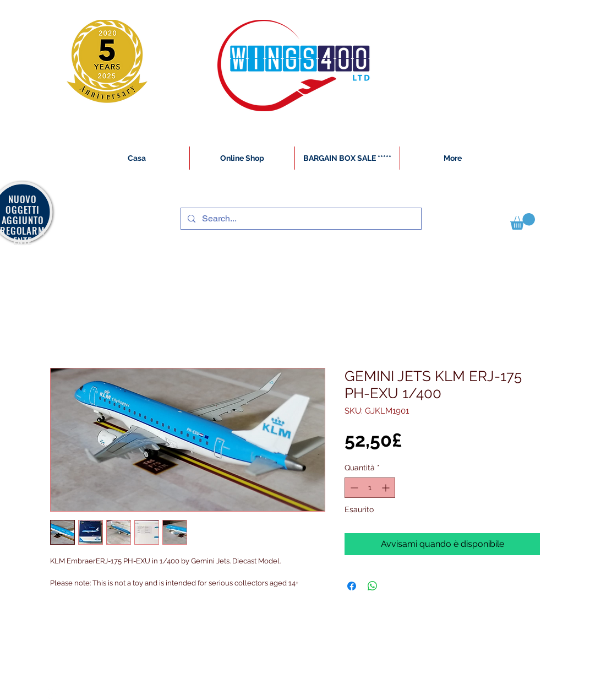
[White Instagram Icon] (51, 694)
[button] (523, 221)
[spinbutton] (370, 488)
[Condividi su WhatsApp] (373, 586)
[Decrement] (353, 488)
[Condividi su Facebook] (352, 586)
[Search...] (300, 219)
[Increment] (387, 488)
